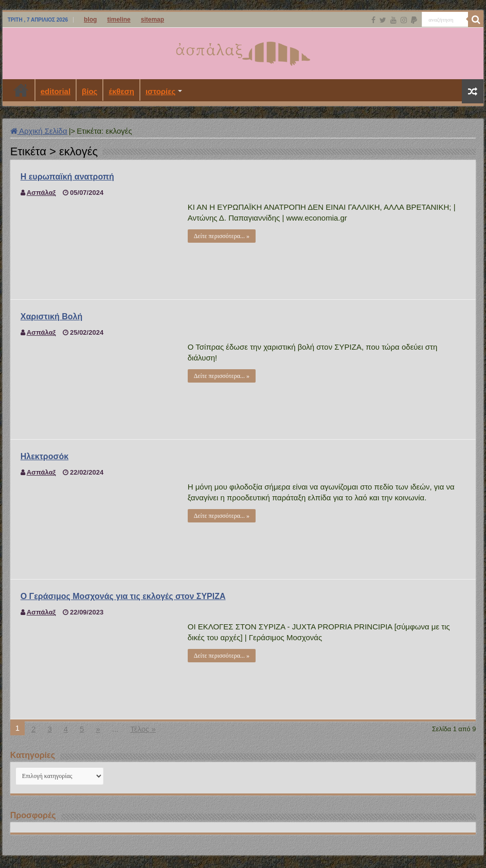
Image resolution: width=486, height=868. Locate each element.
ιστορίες (160, 91)
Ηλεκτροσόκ (44, 456)
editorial (56, 91)
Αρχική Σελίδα (39, 131)
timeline (119, 20)
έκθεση (121, 91)
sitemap (152, 20)
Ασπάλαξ (41, 193)
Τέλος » (143, 729)
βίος (89, 91)
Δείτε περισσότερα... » (222, 236)
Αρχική (21, 90)
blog (90, 20)
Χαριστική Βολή (52, 317)
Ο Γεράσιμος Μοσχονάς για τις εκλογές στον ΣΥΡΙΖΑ (123, 596)
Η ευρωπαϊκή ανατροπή (67, 177)
